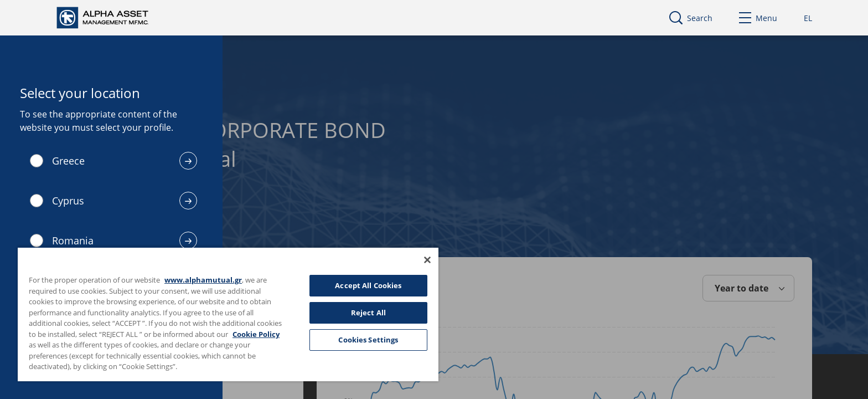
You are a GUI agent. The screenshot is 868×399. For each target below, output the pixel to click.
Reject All (368, 313)
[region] (228, 314)
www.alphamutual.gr (203, 280)
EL (808, 18)
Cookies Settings (368, 340)
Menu (758, 18)
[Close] (427, 260)
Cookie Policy (256, 334)
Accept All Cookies (368, 285)
